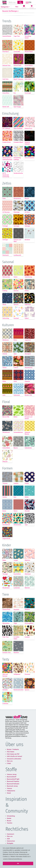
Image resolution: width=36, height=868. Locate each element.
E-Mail (9, 773)
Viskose (9, 798)
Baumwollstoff (12, 787)
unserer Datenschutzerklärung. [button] (13, 859)
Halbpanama (11, 801)
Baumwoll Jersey (12, 796)
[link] (4, 3)
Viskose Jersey (12, 784)
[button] (5, 7)
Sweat (9, 803)
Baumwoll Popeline (13, 791)
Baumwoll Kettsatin (13, 794)
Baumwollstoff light (13, 789)
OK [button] (18, 863)
